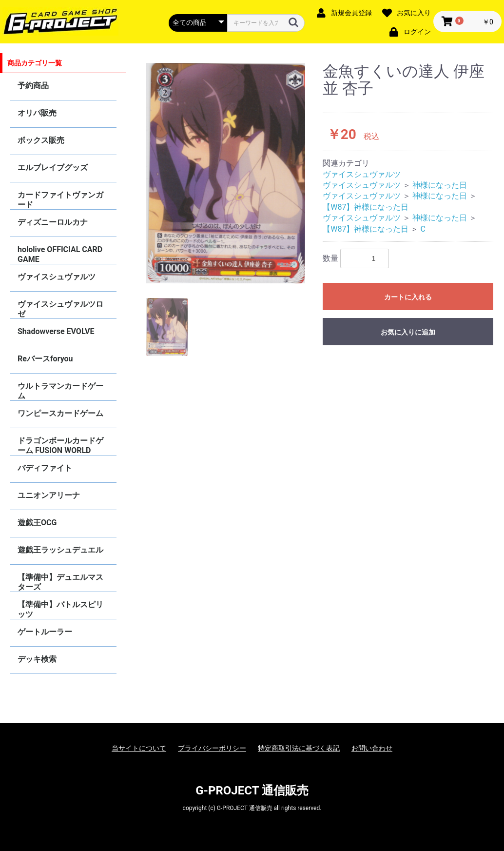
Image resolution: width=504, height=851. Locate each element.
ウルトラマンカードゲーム (60, 391)
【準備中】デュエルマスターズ (60, 582)
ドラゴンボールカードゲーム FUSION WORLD (60, 445)
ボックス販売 (41, 140)
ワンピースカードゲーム (60, 413)
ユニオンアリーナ (49, 495)
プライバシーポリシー (212, 748)
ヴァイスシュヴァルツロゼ (60, 309)
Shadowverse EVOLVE (56, 331)
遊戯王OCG (37, 523)
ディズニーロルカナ (53, 222)
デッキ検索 (37, 659)
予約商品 (33, 86)
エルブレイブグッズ (53, 168)
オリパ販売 (37, 113)
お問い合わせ (372, 748)
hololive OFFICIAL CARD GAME (60, 254)
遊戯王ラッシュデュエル (60, 550)
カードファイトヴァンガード (60, 200)
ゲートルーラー (45, 632)
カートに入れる (408, 297)
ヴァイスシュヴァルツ (57, 277)
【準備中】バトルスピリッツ (60, 609)
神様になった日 (440, 185)
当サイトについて (139, 748)
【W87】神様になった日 (366, 207)
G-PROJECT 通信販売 (252, 791)
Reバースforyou (45, 359)
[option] (226, 173)
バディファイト (45, 468)
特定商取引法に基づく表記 (299, 748)
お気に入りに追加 (408, 332)
